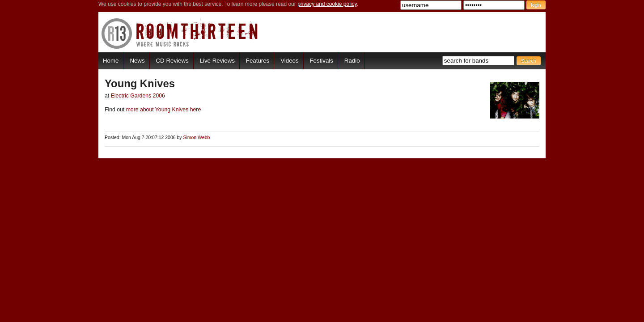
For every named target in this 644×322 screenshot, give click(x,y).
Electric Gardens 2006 (138, 96)
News (137, 61)
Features (258, 61)
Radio (352, 61)
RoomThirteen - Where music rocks (180, 33)
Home (111, 61)
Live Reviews (217, 61)
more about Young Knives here (163, 110)
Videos (289, 61)
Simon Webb (196, 138)
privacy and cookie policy (327, 4)
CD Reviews (172, 61)
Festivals (321, 61)
